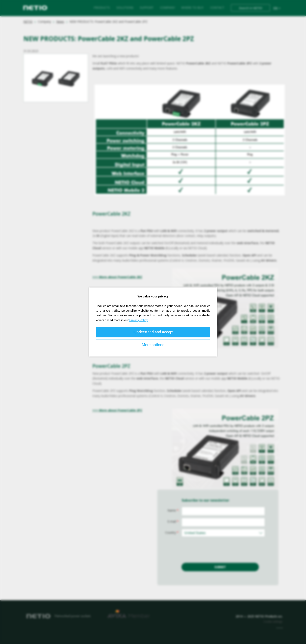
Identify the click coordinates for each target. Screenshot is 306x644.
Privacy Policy (139, 320)
